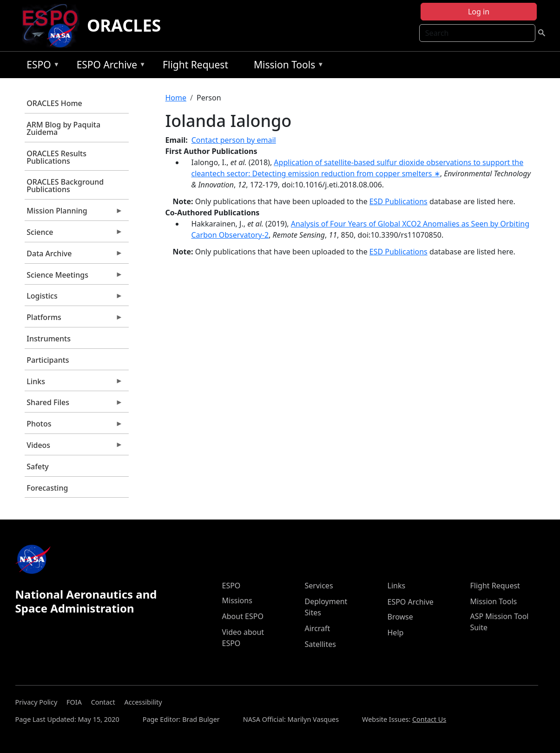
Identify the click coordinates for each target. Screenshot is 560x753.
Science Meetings (74, 277)
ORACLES (124, 25)
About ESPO (243, 616)
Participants (48, 360)
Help (396, 633)
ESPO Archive (109, 66)
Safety (37, 466)
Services (319, 586)
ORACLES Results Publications (56, 157)
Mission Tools (287, 66)
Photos (74, 426)
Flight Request (195, 65)
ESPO (41, 66)
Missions (237, 600)
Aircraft (318, 628)
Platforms (74, 320)
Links (74, 384)
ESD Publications (399, 201)
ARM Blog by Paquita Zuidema (63, 128)
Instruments (49, 339)
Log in (479, 12)
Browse (400, 617)
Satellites (320, 644)
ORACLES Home (54, 103)
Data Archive (74, 256)
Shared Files (74, 405)
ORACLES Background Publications (65, 186)
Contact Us (429, 719)
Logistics (74, 298)
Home (176, 98)
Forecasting (47, 488)
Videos (74, 447)
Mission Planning (74, 213)
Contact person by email (234, 140)
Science (74, 234)
